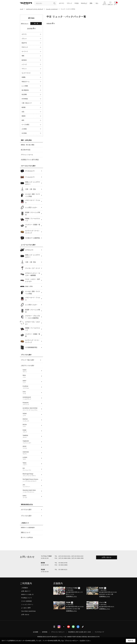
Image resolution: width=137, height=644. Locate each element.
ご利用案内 (25, 588)
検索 (37, 23)
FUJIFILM (32, 387)
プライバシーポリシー (58, 632)
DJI (32, 469)
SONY (32, 382)
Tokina (32, 464)
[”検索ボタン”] (54, 3)
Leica (32, 393)
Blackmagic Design (32, 475)
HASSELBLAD (32, 398)
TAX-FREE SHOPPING (28, 611)
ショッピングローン (27, 604)
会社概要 (36, 632)
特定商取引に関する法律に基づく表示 (80, 632)
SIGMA (32, 415)
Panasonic (32, 404)
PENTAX (32, 420)
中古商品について (27, 598)
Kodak (32, 431)
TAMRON (32, 436)
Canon (32, 371)
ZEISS (32, 447)
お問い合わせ (107, 557)
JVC (32, 486)
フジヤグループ (99, 632)
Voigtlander (32, 442)
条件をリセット (25, 24)
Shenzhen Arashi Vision (32, 491)
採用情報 (45, 632)
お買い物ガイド (26, 591)
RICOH (32, 425)
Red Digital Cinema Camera (32, 480)
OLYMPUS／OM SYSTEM (32, 409)
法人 (97, 3)
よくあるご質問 (26, 608)
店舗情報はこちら (71, 596)
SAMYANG (32, 453)
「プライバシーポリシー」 (72, 641)
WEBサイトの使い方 (27, 594)
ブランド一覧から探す (28, 360)
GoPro (32, 497)
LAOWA (32, 458)
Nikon (32, 376)
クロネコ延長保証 (27, 601)
